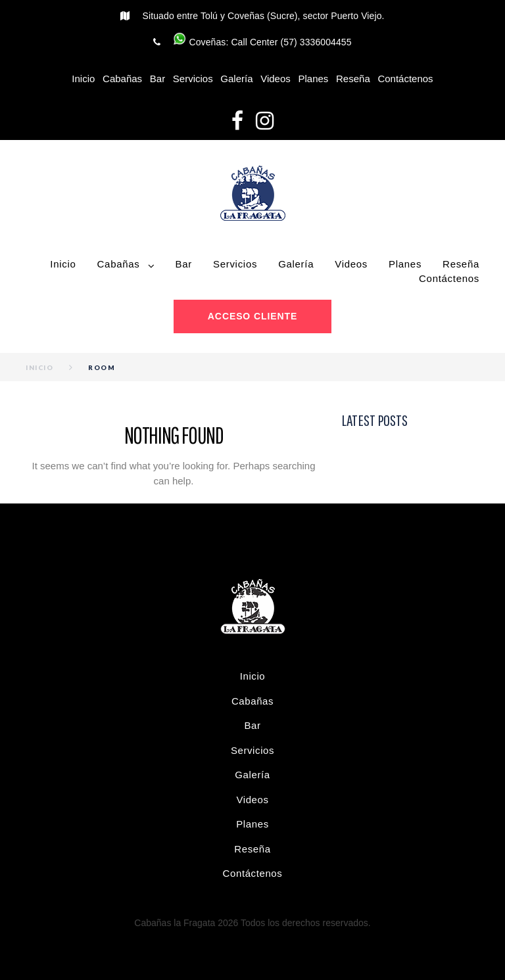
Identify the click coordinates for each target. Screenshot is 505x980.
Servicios (193, 79)
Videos (276, 79)
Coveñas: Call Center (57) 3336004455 (262, 42)
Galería (236, 79)
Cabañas (122, 79)
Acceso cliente (252, 316)
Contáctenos (405, 79)
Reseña (353, 79)
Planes (313, 79)
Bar (157, 79)
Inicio (83, 79)
